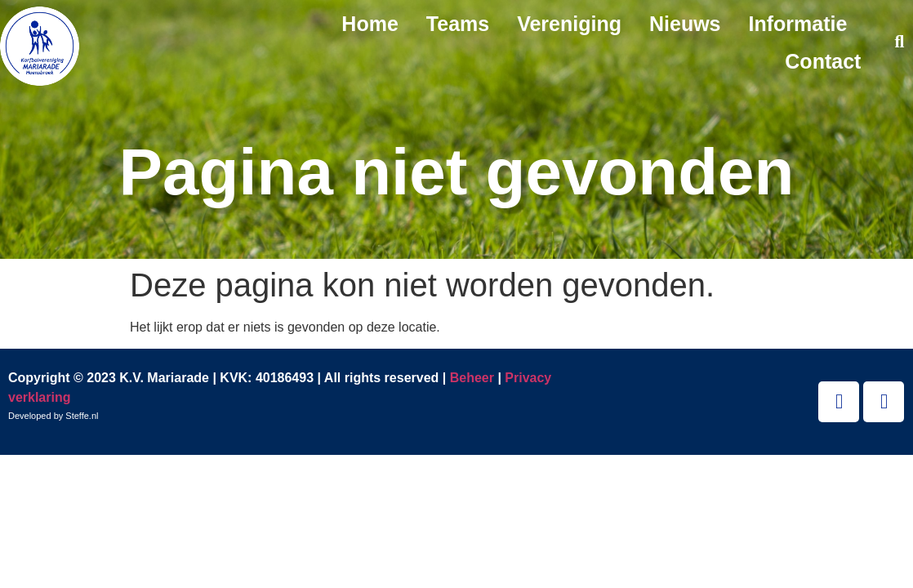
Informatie (798, 24)
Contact (823, 61)
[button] (900, 43)
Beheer (472, 378)
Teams (458, 24)
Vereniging (569, 24)
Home (370, 24)
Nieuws (685, 24)
